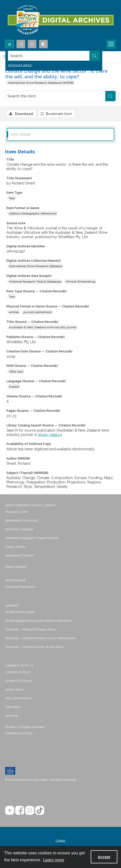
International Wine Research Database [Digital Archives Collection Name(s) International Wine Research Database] (36, 266)
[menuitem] (60, 511)
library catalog (50, 435)
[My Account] (32, 44)
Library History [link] (15, 547)
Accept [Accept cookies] (104, 857)
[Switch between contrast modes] (43, 44)
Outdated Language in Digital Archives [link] (32, 538)
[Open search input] (10, 44)
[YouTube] (10, 810)
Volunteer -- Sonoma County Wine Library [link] (35, 647)
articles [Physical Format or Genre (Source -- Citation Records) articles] (14, 312)
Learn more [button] (54, 860)
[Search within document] (110, 96)
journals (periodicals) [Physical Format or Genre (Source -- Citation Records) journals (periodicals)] (38, 312)
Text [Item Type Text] (12, 198)
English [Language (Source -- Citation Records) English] (14, 387)
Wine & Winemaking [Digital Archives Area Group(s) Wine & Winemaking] (81, 282)
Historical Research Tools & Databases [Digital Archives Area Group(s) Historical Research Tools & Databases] (35, 282)
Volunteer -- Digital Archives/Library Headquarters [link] (41, 638)
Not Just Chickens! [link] (18, 698)
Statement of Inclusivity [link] (22, 520)
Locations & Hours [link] (18, 672)
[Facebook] (20, 810)
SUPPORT (12, 606)
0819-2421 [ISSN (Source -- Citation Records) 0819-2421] (16, 371)
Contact (60, 841)
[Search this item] (55, 96)
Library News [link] (15, 689)
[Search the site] (49, 56)
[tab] (60, 134)
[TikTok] (40, 810)
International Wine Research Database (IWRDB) (41, 83)
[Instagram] (30, 810)
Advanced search (20, 65)
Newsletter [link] (13, 707)
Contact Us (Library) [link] (19, 681)
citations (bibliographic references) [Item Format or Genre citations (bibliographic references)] (33, 213)
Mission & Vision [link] (17, 512)
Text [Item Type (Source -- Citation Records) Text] (12, 297)
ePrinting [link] (11, 716)
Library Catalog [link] (16, 567)
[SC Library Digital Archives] (60, 20)
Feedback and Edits (19, 733)
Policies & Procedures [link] (20, 587)
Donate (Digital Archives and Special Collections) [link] (38, 621)
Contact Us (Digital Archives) (25, 727)
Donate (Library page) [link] (20, 612)
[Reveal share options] (21, 44)
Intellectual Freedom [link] (20, 555)
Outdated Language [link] (19, 529)
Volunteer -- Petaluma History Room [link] (30, 629)
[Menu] (111, 44)
